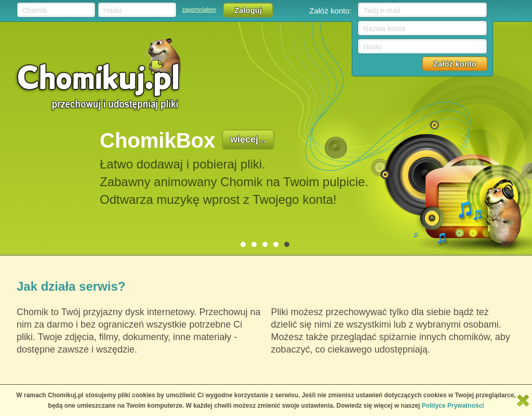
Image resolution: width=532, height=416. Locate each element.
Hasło (113, 10)
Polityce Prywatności (453, 406)
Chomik (35, 10)
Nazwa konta (384, 29)
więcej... (248, 139)
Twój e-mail (382, 10)
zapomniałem (199, 9)
